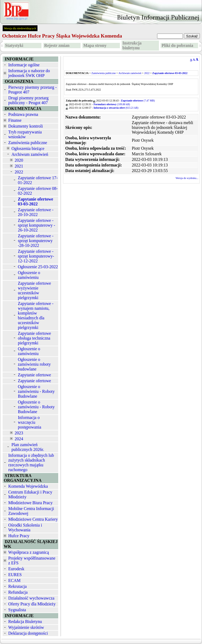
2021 (19, 166)
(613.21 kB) (116, 108)
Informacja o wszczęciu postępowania (30, 422)
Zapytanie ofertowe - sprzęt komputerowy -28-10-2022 (36, 241)
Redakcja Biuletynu (25, 621)
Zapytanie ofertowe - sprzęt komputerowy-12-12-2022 (36, 256)
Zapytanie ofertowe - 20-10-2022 (36, 212)
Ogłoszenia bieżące (28, 148)
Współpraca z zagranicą (29, 552)
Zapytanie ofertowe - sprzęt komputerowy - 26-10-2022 (36, 225)
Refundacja (18, 592)
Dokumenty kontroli (26, 126)
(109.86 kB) (112, 104)
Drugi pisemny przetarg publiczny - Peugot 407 (28, 100)
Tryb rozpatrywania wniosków (25, 134)
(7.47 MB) (138, 101)
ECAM (14, 580)
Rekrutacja (17, 586)
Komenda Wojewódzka (28, 486)
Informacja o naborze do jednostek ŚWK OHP (29, 73)
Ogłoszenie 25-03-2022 (38, 267)
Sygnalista (17, 610)
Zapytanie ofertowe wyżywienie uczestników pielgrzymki (34, 290)
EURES (15, 575)
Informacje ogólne (24, 65)
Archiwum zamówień (30, 154)
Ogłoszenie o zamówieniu (29, 275)
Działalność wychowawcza (31, 598)
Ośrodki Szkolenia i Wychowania (25, 527)
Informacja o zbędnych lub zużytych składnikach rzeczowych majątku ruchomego (31, 462)
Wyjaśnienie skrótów (26, 627)
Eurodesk (16, 569)
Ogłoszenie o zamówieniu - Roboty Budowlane (36, 391)
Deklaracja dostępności (28, 633)
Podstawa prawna (23, 114)
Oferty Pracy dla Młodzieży (32, 604)
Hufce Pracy (19, 536)
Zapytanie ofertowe (34, 375)
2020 (19, 160)
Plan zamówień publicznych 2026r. (28, 447)
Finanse (15, 120)
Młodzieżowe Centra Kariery (33, 519)
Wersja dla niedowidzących (20, 28)
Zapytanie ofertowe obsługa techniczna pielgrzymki (34, 338)
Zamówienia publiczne (28, 143)
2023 (19, 433)
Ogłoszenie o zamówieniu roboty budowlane (34, 364)
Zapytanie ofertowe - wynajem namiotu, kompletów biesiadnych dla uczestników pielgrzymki (36, 315)
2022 (19, 172)
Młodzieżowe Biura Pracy (30, 503)
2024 (19, 439)
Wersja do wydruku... (187, 178)
